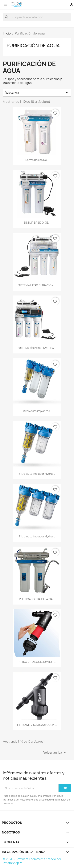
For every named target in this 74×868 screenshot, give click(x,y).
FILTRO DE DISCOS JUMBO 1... (37, 662)
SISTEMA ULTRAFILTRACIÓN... (37, 285)
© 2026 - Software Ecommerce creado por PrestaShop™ (32, 861)
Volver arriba (55, 753)
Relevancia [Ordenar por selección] (37, 93)
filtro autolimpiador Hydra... (37, 474)
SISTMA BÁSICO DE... (37, 223)
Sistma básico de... (37, 160)
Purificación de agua (33, 46)
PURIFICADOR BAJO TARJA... (37, 599)
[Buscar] (37, 17)
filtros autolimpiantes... (37, 411)
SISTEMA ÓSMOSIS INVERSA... (37, 348)
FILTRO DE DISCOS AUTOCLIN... (37, 725)
